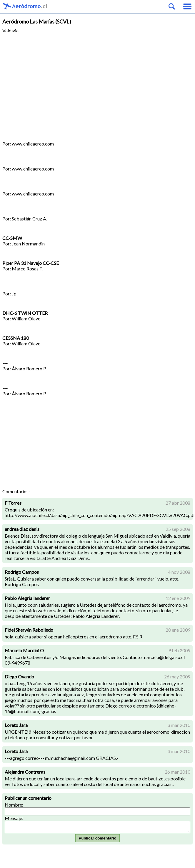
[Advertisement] (97, 84)
